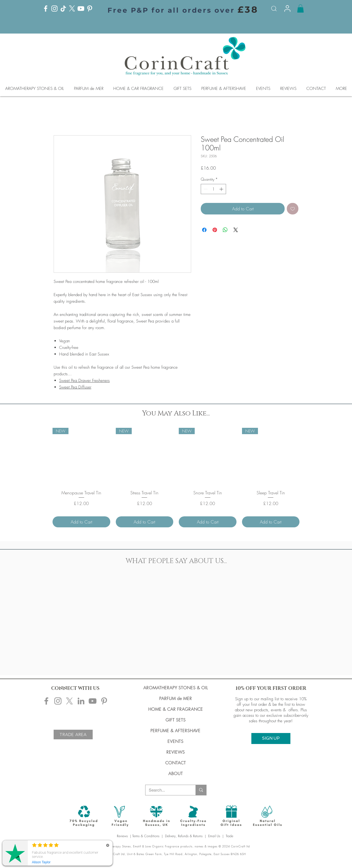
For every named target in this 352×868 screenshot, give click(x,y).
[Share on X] (236, 230)
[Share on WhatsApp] (225, 230)
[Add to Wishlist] (293, 209)
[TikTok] (63, 9)
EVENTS (175, 741)
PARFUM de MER (176, 698)
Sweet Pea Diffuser (75, 387)
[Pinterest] (90, 9)
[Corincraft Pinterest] (104, 701)
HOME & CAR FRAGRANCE (176, 709)
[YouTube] (81, 9)
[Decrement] (205, 189)
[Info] (287, 9)
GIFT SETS (176, 720)
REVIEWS (176, 752)
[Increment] (222, 189)
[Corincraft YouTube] (93, 701)
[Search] (274, 9)
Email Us (214, 836)
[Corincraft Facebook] (46, 701)
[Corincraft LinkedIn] (81, 701)
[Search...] (166, 790)
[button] (300, 9)
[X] (72, 9)
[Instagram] (54, 9)
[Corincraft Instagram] (58, 701)
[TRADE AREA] (73, 735)
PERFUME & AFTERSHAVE (175, 731)
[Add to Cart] (81, 522)
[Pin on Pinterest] (215, 230)
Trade (230, 836)
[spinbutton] (213, 189)
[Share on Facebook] (204, 230)
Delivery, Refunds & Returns (184, 836)
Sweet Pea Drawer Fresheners (84, 381)
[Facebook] (46, 9)
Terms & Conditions (146, 836)
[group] (176, 478)
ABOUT (176, 774)
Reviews (123, 836)
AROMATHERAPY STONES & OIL (176, 688)
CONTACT (176, 763)
